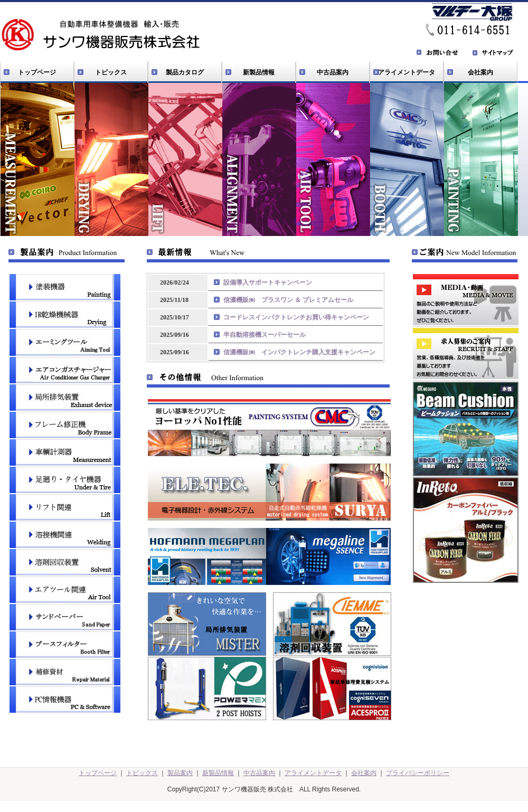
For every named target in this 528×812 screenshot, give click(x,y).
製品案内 (180, 773)
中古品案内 (333, 72)
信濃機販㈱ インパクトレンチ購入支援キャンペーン (299, 352)
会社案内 (480, 72)
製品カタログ (185, 72)
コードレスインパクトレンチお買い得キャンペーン (296, 317)
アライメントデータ (407, 72)
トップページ (37, 72)
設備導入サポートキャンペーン (268, 282)
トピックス (111, 72)
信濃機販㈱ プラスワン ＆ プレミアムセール (288, 300)
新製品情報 (259, 72)
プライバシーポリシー (418, 773)
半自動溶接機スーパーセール (265, 335)
